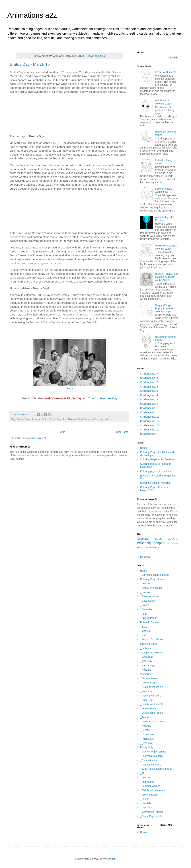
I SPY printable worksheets (164, 190)
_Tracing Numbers (151, 696)
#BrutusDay (48, 322)
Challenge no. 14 (150, 412)
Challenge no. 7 (149, 382)
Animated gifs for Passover (165, 219)
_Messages (147, 657)
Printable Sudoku (150, 622)
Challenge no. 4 (149, 395)
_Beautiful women (150, 786)
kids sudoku (172, 544)
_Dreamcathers (149, 795)
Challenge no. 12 (150, 421)
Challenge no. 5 (149, 391)
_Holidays (146, 592)
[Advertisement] (69, 114)
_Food (144, 614)
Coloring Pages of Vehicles (155, 483)
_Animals (145, 583)
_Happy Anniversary (152, 652)
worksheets (152, 547)
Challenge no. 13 (150, 417)
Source (69, 388)
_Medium (145, 631)
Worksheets (147, 674)
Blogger (111, 859)
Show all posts (96, 56)
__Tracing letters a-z (152, 687)
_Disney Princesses (151, 588)
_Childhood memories (153, 790)
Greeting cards (149, 539)
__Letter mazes (149, 683)
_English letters (149, 678)
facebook (145, 557)
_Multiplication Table (152, 713)
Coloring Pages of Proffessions (158, 459)
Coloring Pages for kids (153, 579)
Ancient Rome (24, 419)
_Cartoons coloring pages (155, 575)
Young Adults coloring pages (156, 769)
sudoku (141, 547)
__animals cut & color (152, 721)
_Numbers (146, 691)
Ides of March (69, 419)
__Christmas (147, 734)
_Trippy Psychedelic (152, 816)
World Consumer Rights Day (63, 398)
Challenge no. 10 (150, 430)
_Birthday (146, 648)
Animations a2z (32, 15)
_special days (148, 665)
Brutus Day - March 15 (30, 64)
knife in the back (100, 419)
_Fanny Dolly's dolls (151, 756)
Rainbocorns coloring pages (163, 102)
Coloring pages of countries (156, 471)
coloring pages (151, 543)
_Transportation (149, 596)
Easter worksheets (166, 72)
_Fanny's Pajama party (153, 752)
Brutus (45, 419)
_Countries (146, 609)
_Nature (145, 605)
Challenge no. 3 (149, 400)
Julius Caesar (84, 419)
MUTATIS (173, 539)
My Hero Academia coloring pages (166, 247)
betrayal (36, 419)
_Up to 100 (146, 700)
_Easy (144, 627)
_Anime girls (147, 782)
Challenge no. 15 (150, 408)
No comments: (21, 414)
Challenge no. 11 (150, 425)
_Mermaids (146, 808)
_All (142, 773)
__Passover (147, 743)
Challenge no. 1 (149, 434)
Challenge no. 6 (149, 387)
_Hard (144, 635)
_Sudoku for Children (152, 639)
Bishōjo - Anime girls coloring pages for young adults (167, 277)
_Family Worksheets (152, 704)
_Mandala (146, 803)
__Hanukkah (147, 739)
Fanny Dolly (147, 747)
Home (62, 432)
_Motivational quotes (152, 812)
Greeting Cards (149, 644)
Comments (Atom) (36, 438)
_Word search (148, 708)
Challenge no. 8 (149, 378)
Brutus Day (55, 419)
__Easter (145, 730)
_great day (146, 661)
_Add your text (148, 618)
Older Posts (121, 432)
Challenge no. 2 (149, 404)
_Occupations (148, 601)
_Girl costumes (149, 760)
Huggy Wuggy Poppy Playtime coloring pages (164, 308)
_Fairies (145, 799)
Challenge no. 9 (149, 374)
